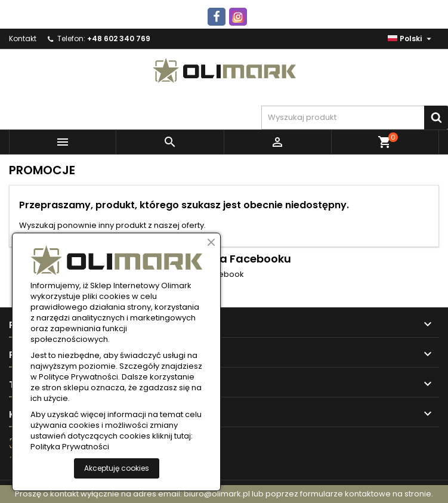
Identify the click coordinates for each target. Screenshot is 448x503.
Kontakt (23, 38)
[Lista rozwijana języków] (411, 39)
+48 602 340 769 (119, 38)
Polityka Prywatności (70, 447)
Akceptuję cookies (117, 468)
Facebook (224, 274)
